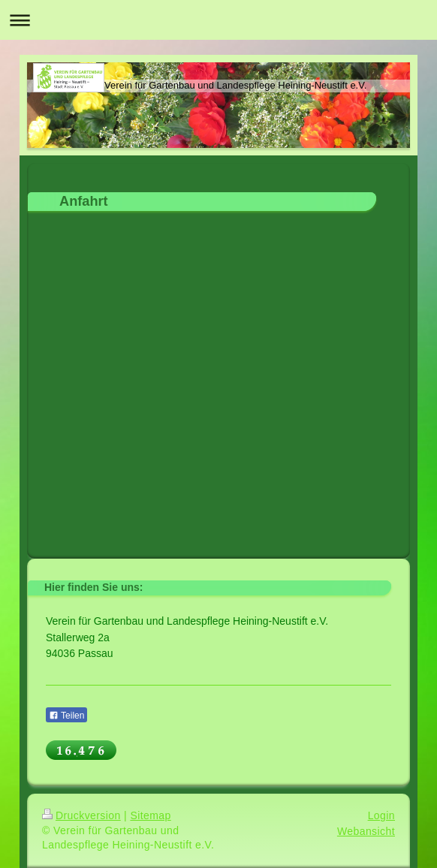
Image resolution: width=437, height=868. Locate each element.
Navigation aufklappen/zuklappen (218, 20)
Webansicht (366, 831)
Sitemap (150, 815)
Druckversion (81, 815)
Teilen (66, 716)
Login (381, 815)
